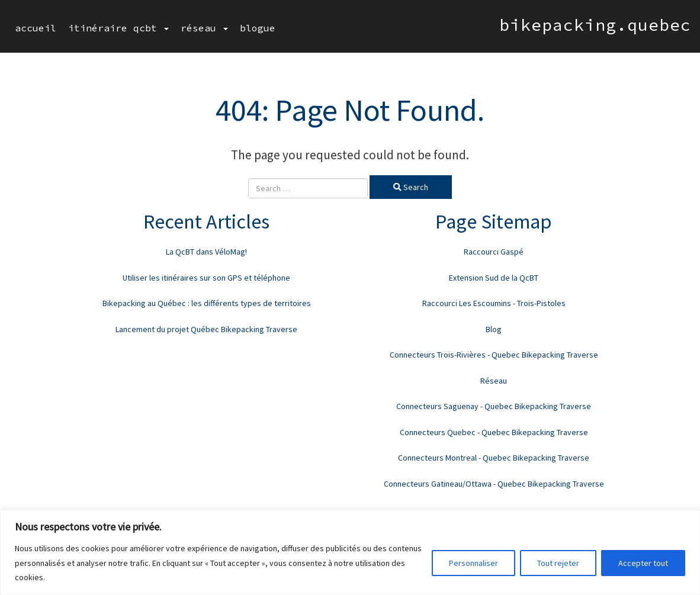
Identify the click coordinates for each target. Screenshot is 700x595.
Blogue (258, 28)
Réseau (204, 28)
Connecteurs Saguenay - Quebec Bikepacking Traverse (494, 406)
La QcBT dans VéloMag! (206, 252)
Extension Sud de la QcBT (494, 278)
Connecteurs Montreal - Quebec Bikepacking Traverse (494, 458)
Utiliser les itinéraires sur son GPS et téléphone (206, 278)
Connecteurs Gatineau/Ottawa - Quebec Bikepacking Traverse (494, 484)
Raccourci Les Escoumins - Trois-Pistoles (494, 303)
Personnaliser (473, 563)
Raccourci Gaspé (494, 252)
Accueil (36, 28)
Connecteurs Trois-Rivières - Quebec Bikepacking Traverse (494, 355)
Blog (494, 329)
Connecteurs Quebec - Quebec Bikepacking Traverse (494, 432)
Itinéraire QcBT (118, 28)
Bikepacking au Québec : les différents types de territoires (207, 303)
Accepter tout (643, 563)
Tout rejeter (558, 563)
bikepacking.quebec (595, 25)
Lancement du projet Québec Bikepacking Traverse (206, 329)
